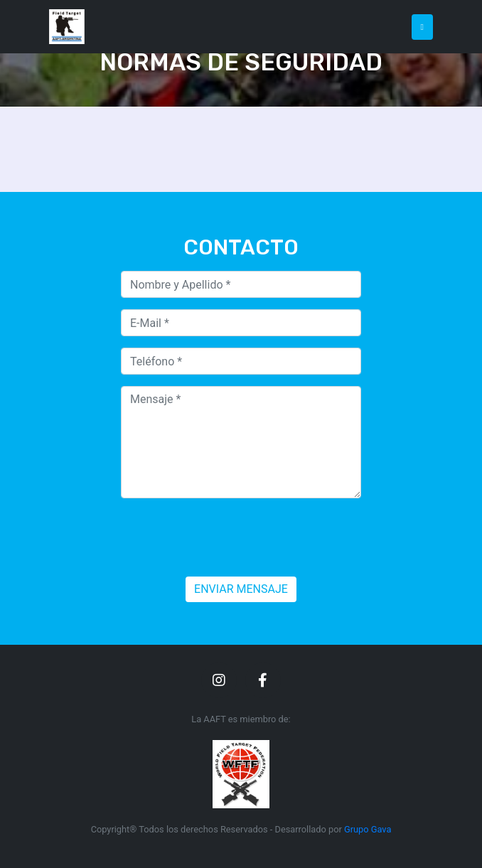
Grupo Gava (368, 829)
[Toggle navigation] (422, 27)
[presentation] (229, 537)
